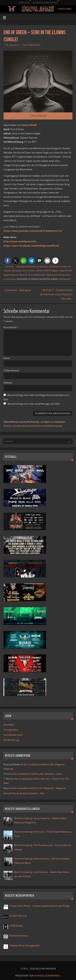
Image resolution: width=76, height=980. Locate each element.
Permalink (64, 279)
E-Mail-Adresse (11, 371)
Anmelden (9, 725)
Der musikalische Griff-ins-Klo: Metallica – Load (37, 774)
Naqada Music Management (25, 946)
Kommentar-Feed (13, 735)
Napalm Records (11, 275)
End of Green (29, 271)
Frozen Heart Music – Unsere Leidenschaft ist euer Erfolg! (40, 906)
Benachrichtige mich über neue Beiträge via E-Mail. (34, 404)
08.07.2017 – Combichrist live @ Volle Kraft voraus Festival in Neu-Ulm (56, 294)
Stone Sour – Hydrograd (17, 290)
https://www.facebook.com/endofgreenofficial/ (31, 246)
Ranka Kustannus (19, 936)
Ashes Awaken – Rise (33, 793)
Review (62, 275)
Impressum (24, 3)
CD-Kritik (63, 267)
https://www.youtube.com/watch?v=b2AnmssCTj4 (33, 231)
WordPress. (54, 976)
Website (8, 383)
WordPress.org (11, 740)
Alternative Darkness (26, 267)
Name (7, 358)
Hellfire (39, 271)
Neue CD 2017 (26, 275)
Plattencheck (32, 45)
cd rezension (42, 267)
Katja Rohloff (29, 125)
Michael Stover (11, 793)
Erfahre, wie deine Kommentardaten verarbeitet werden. (33, 426)
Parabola (40, 976)
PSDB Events (16, 926)
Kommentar (11, 327)
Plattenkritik (52, 275)
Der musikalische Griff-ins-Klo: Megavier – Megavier (39, 788)
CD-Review (17, 271)
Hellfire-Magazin (51, 271)
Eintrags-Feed (11, 730)
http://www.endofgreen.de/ (20, 242)
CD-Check (53, 267)
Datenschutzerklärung (45, 3)
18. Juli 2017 (12, 45)
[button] (8, 261)
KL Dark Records (18, 916)
